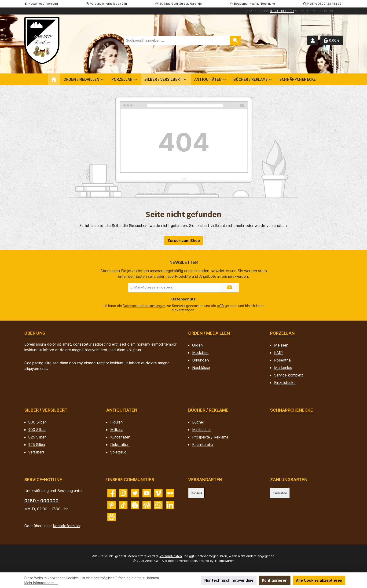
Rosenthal (283, 360)
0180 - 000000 (282, 11)
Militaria (117, 430)
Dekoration (120, 445)
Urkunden (200, 360)
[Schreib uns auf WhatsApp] (158, 505)
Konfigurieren (275, 580)
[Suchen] (235, 40)
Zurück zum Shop (184, 241)
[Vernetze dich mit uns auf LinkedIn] (170, 505)
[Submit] (229, 288)
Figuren (116, 422)
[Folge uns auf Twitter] (135, 493)
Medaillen (200, 353)
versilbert (36, 452)
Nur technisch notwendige (229, 580)
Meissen (281, 345)
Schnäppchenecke (292, 410)
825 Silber (37, 437)
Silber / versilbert (46, 410)
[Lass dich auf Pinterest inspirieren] (112, 505)
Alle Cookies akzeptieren (319, 580)
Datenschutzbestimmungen (144, 306)
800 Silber (37, 422)
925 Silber (37, 445)
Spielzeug (118, 452)
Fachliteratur (203, 445)
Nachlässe (201, 368)
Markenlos (283, 368)
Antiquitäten (122, 410)
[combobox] (177, 40)
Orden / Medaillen (209, 333)
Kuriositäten (120, 437)
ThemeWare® (224, 561)
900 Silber (37, 430)
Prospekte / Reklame (210, 437)
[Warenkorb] (332, 40)
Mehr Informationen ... (41, 583)
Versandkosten (171, 556)
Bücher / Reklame (208, 410)
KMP (278, 353)
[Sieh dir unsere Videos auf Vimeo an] (158, 493)
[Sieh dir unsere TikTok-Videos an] (123, 505)
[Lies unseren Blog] (147, 505)
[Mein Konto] (313, 40)
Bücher (198, 422)
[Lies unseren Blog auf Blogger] (135, 505)
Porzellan (282, 333)
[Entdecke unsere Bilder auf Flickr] (170, 493)
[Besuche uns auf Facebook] (112, 493)
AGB (220, 306)
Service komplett (289, 375)
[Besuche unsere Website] (112, 517)
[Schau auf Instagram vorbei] (123, 493)
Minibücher (202, 430)
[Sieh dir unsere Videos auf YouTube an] (147, 493)
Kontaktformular (67, 526)
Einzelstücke (285, 383)
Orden (197, 345)
